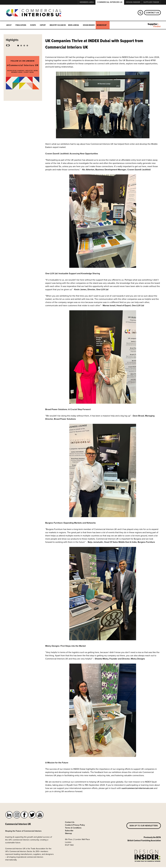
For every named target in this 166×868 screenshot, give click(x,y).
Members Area (87, 2)
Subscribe (69, 832)
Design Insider (133, 2)
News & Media (74, 25)
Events (33, 25)
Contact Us (152, 13)
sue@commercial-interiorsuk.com (137, 790)
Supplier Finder (151, 2)
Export (43, 25)
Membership (102, 25)
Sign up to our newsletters (144, 827)
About (9, 25)
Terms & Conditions (73, 829)
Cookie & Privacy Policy (75, 826)
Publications (21, 25)
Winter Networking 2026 (17, 46)
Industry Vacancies (58, 25)
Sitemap (68, 835)
